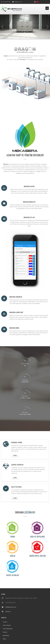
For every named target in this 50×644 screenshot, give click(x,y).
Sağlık (13, 556)
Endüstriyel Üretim (37, 556)
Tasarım (5, 622)
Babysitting (6, 635)
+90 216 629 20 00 (7, 2)
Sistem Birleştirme (8, 629)
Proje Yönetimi (7, 625)
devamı (15, 455)
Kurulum (5, 632)
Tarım (12, 537)
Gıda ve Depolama (37, 537)
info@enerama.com (18, 2)
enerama (8, 612)
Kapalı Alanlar (13, 575)
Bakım (5, 639)
